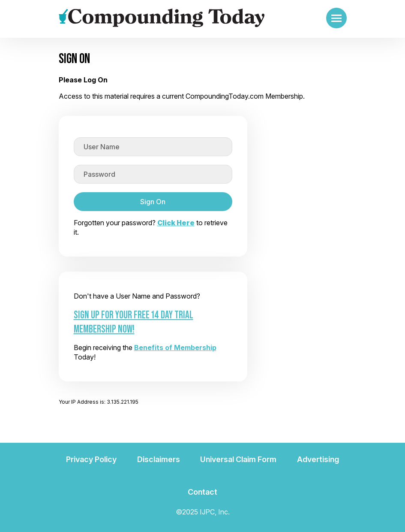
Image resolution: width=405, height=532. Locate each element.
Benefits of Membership (175, 348)
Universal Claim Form (238, 459)
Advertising (318, 459)
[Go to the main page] (162, 18)
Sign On (153, 202)
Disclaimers (159, 459)
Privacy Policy (91, 459)
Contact (202, 492)
